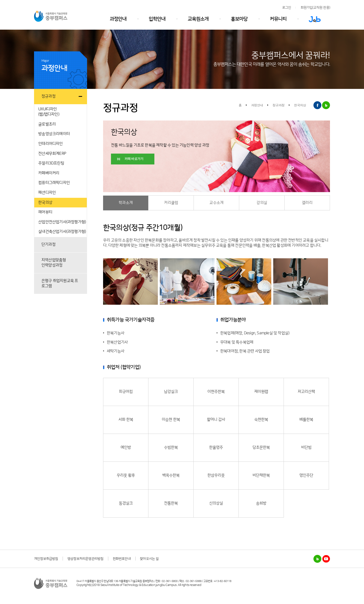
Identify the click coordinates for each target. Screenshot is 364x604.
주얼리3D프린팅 (51, 163)
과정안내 (118, 19)
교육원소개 (198, 19)
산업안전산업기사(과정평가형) (62, 222)
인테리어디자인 (50, 144)
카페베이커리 (49, 173)
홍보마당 (239, 19)
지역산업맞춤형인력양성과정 (54, 263)
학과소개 (126, 203)
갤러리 (307, 203)
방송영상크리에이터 (54, 134)
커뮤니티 (278, 19)
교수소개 (216, 203)
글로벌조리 (47, 124)
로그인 (287, 8)
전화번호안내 (122, 559)
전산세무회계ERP (52, 154)
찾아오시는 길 (149, 559)
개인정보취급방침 (46, 559)
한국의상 (45, 202)
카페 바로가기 (134, 159)
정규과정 (48, 96)
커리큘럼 (171, 203)
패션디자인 (47, 193)
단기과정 (48, 244)
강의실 (262, 203)
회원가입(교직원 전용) (315, 8)
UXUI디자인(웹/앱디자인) (49, 112)
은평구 (60, 283)
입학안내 (157, 19)
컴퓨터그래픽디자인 (54, 183)
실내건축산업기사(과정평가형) (62, 232)
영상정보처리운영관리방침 (85, 559)
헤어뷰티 (45, 212)
